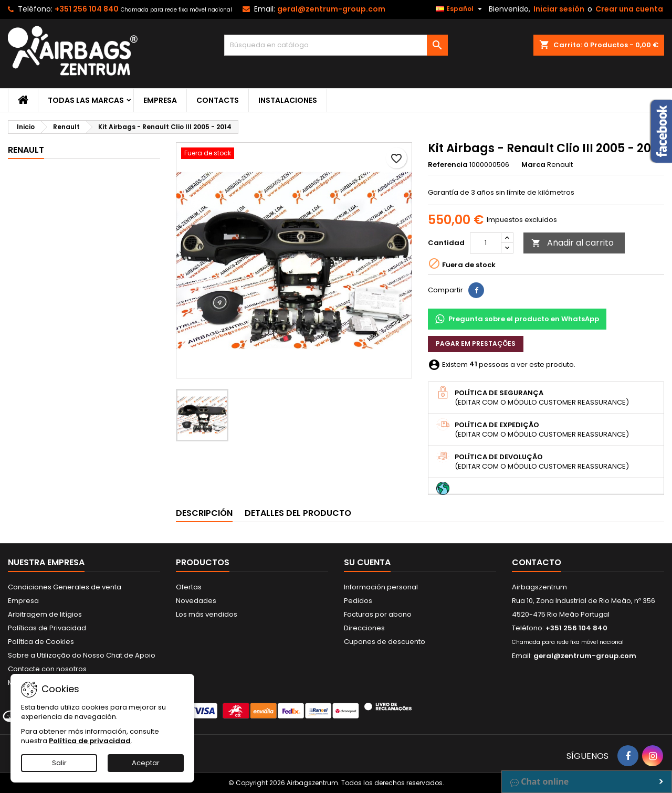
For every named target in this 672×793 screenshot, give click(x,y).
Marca (533, 165)
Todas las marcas (86, 100)
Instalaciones (288, 100)
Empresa (160, 100)
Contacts (218, 100)
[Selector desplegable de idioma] (460, 9)
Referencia (448, 165)
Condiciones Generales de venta (65, 587)
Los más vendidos (207, 614)
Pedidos (358, 601)
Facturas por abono (378, 614)
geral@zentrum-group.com (331, 9)
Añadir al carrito (573, 243)
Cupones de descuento (385, 642)
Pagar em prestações (476, 343)
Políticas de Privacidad (47, 628)
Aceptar (146, 763)
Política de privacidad (90, 741)
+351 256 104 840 (87, 9)
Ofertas (189, 587)
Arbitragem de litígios (45, 614)
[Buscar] (336, 45)
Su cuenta (367, 562)
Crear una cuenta (629, 9)
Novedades (196, 601)
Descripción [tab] (204, 513)
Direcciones (364, 628)
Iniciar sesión (559, 9)
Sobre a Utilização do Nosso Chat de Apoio (82, 655)
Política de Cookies (41, 642)
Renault (26, 150)
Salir (59, 763)
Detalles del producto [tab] (298, 513)
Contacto (537, 562)
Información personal (381, 587)
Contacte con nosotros (47, 669)
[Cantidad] (486, 243)
